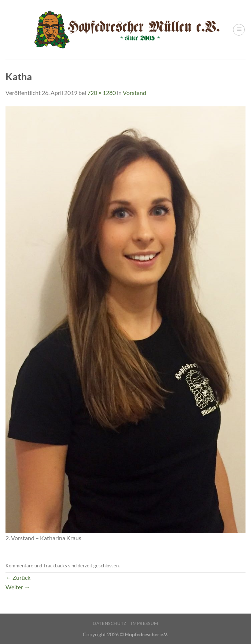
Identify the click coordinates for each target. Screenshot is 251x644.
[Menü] (239, 30)
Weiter (18, 587)
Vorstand (134, 93)
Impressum (145, 623)
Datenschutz (110, 623)
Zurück (18, 577)
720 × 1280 (101, 93)
